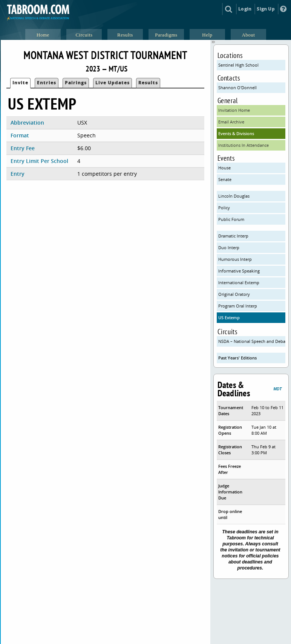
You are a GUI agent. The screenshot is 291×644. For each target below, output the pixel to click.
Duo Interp (229, 247)
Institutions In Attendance (244, 145)
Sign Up (266, 9)
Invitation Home (234, 110)
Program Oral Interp (238, 306)
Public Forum (231, 219)
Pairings (76, 83)
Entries (47, 83)
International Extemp (239, 282)
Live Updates (113, 83)
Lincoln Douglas (234, 196)
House (224, 168)
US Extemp (229, 317)
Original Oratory (234, 294)
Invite (20, 83)
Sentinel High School (238, 65)
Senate (225, 179)
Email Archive (231, 122)
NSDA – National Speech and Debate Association (252, 341)
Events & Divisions (236, 133)
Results (148, 83)
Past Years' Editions (237, 358)
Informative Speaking (239, 271)
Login (245, 9)
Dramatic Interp (233, 236)
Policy (224, 208)
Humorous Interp (235, 259)
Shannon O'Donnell (237, 88)
